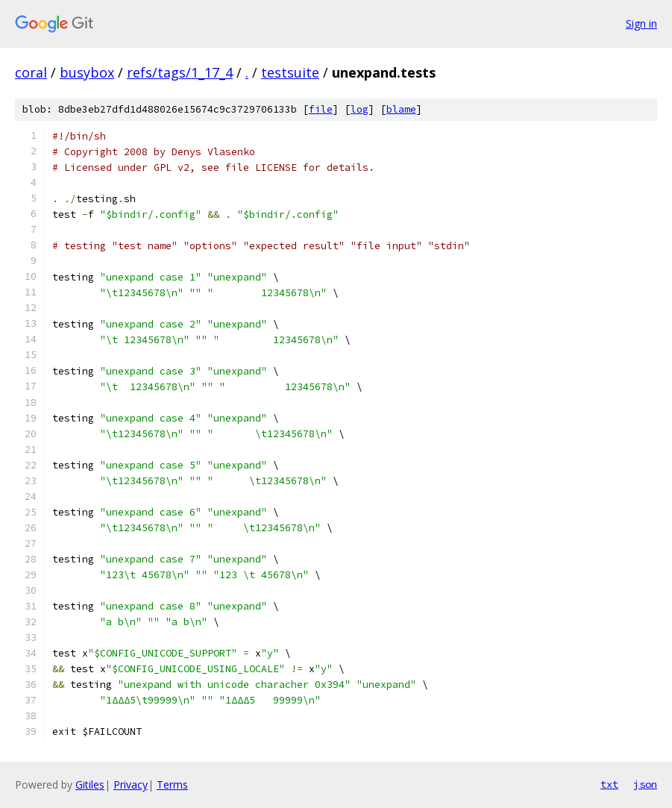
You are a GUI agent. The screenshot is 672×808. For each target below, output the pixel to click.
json (645, 784)
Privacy (131, 784)
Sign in (641, 24)
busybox (87, 72)
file (321, 109)
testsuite (290, 72)
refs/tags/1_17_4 (180, 72)
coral (31, 72)
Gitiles (90, 784)
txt (609, 784)
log (359, 109)
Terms (172, 784)
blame (401, 109)
